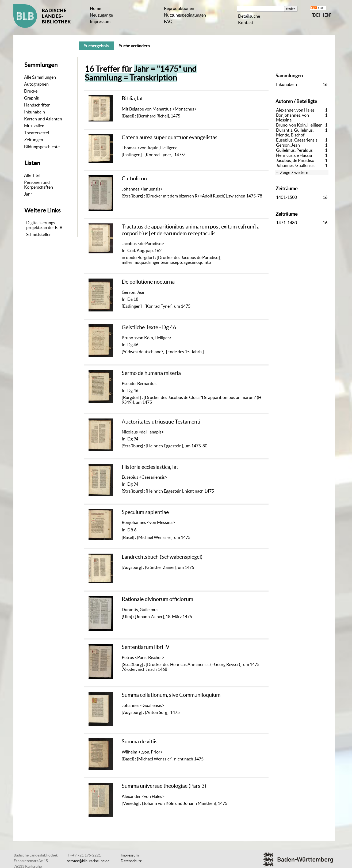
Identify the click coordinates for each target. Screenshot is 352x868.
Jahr (28, 194)
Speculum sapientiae (145, 512)
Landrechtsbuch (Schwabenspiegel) (162, 557)
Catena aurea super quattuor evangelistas (170, 137)
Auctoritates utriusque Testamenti (161, 422)
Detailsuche (249, 16)
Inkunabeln (35, 112)
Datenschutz (131, 861)
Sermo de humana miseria (151, 373)
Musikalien (34, 126)
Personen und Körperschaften (39, 185)
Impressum (100, 21)
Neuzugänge (101, 15)
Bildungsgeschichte (42, 147)
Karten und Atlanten (43, 119)
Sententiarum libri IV (146, 647)
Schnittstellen (39, 234)
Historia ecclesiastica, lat (150, 467)
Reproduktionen (179, 8)
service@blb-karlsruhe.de (88, 861)
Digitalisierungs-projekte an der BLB (44, 225)
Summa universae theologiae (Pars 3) (164, 786)
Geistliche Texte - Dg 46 (149, 327)
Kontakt (246, 22)
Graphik (32, 98)
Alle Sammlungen (40, 77)
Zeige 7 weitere (294, 172)
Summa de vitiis (140, 741)
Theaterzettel (37, 133)
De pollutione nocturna (148, 282)
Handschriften (37, 105)
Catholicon (134, 178)
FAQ (168, 21)
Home (95, 8)
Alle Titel (32, 175)
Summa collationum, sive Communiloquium (171, 695)
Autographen (36, 84)
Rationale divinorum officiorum (157, 599)
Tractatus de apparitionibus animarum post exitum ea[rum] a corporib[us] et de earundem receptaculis (191, 230)
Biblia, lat (132, 98)
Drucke (31, 91)
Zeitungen (34, 140)
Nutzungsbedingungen (185, 15)
